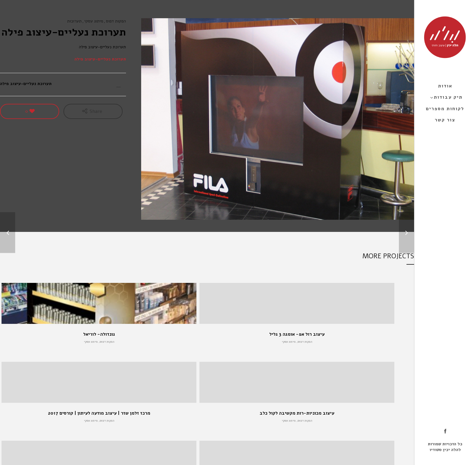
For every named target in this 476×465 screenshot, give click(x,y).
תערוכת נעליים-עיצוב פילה (100, 59)
